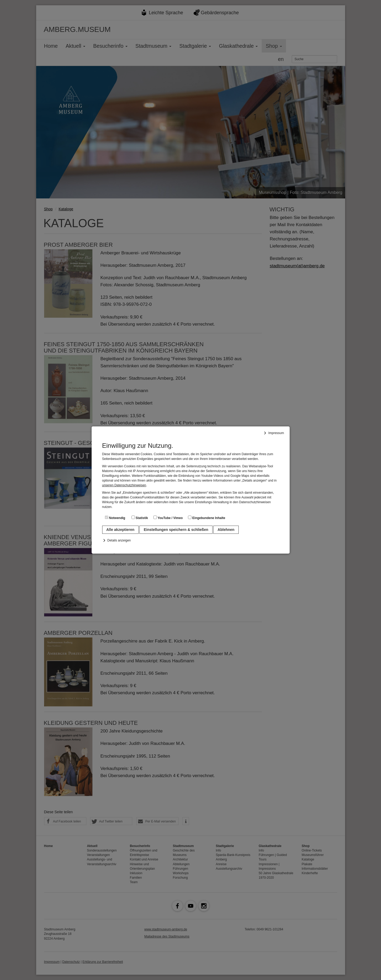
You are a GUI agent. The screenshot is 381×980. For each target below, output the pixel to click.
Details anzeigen (119, 540)
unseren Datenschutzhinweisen (124, 485)
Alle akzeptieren (121, 530)
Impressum (276, 433)
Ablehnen (226, 530)
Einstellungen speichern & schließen (176, 530)
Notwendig (115, 518)
